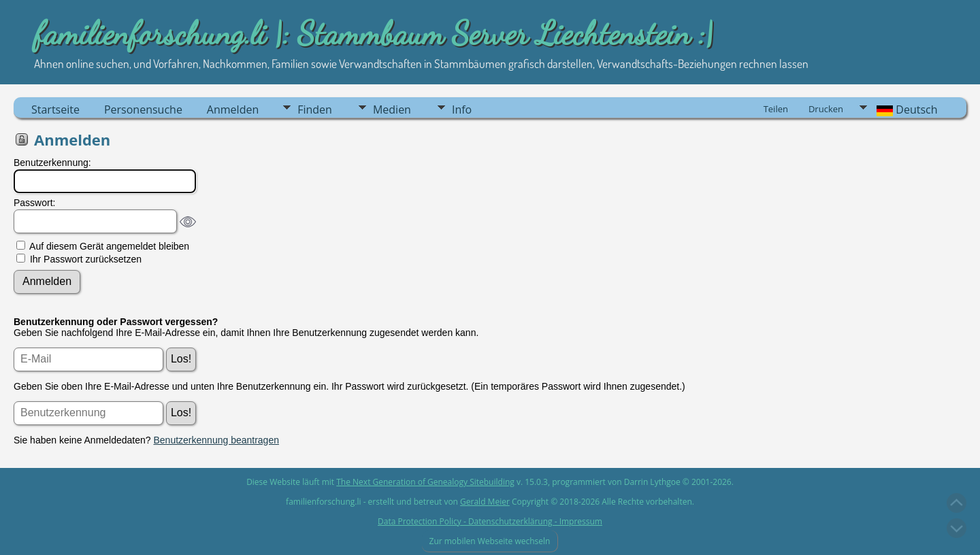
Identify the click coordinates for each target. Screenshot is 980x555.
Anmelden (233, 110)
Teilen (776, 109)
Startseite (55, 110)
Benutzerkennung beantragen (216, 440)
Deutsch (906, 110)
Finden (315, 110)
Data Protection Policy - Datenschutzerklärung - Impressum (490, 521)
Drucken (826, 109)
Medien (392, 110)
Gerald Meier (485, 502)
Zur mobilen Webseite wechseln (489, 541)
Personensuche (143, 110)
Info (462, 110)
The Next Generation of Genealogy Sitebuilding (425, 482)
